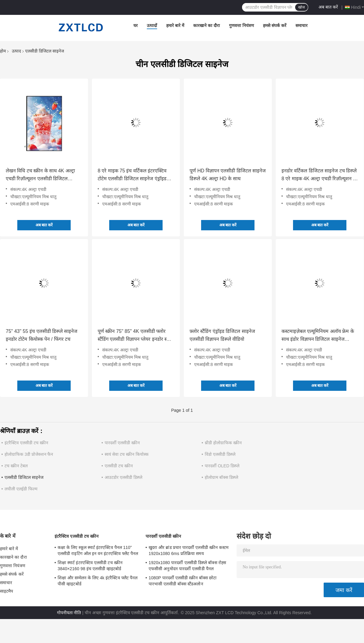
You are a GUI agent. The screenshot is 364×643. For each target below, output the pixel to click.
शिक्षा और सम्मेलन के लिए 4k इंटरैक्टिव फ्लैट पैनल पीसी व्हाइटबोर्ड (98, 581)
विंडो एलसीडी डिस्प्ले (220, 454)
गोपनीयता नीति (69, 613)
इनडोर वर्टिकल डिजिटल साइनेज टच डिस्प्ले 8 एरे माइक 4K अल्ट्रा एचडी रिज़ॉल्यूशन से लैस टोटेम (319, 175)
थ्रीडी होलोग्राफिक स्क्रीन (223, 443)
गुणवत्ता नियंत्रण (241, 25)
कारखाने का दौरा (207, 25)
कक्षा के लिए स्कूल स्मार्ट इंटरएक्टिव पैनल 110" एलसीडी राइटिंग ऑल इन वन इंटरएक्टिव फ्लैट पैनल (98, 550)
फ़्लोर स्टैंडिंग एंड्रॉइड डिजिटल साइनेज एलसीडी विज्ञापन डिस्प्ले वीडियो (222, 335)
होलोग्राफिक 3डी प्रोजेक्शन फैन (29, 454)
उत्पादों (152, 25)
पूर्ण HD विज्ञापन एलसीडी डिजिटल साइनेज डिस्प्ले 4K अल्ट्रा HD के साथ (228, 175)
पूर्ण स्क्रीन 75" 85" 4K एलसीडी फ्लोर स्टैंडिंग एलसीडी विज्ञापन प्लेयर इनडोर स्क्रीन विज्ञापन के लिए (136, 336)
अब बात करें (328, 7)
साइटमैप (7, 591)
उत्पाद (16, 51)
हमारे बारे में (175, 25)
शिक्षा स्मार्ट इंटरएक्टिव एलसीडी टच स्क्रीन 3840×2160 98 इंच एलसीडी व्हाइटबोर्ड (90, 566)
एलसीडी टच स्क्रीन (119, 466)
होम (3, 51)
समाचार (302, 25)
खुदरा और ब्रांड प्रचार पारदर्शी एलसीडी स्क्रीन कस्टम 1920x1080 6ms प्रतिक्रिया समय (189, 550)
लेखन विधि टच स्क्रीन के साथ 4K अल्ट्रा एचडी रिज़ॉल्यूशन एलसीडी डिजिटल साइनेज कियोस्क (40, 175)
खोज (302, 7)
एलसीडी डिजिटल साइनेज (24, 477)
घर (136, 25)
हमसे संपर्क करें (275, 25)
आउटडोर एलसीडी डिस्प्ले (123, 477)
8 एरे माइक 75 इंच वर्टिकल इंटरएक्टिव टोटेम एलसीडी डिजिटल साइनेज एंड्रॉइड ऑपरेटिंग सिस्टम (132, 175)
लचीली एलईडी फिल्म (21, 489)
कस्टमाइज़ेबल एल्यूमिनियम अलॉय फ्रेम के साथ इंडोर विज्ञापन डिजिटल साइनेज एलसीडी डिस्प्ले (318, 336)
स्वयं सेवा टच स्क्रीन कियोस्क (127, 454)
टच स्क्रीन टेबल (16, 466)
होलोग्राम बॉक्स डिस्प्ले (221, 477)
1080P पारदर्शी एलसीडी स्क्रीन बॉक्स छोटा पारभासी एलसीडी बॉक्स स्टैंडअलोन (183, 581)
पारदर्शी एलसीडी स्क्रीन (122, 443)
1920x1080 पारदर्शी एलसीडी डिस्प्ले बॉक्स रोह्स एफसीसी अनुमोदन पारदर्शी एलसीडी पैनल (187, 566)
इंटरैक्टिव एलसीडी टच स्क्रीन (26, 443)
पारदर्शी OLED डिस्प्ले (222, 466)
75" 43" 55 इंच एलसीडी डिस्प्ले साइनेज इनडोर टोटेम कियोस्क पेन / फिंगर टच (42, 335)
